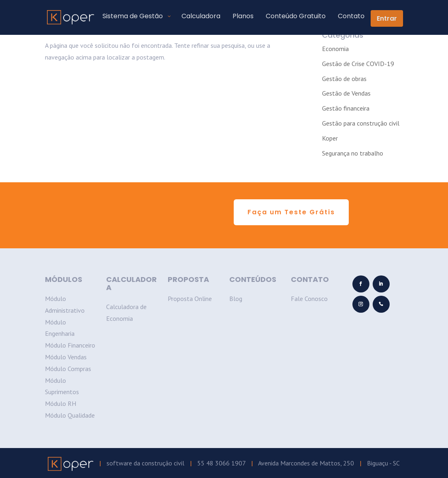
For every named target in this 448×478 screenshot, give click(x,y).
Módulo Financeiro (70, 345)
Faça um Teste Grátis (291, 212)
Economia (335, 49)
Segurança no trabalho (353, 153)
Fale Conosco (309, 299)
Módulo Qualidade (70, 415)
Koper (330, 138)
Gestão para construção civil (361, 123)
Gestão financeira (346, 108)
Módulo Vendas (66, 357)
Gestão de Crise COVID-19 (358, 64)
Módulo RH (61, 403)
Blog (236, 299)
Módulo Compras (68, 369)
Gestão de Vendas (346, 93)
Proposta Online (190, 299)
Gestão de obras (344, 79)
